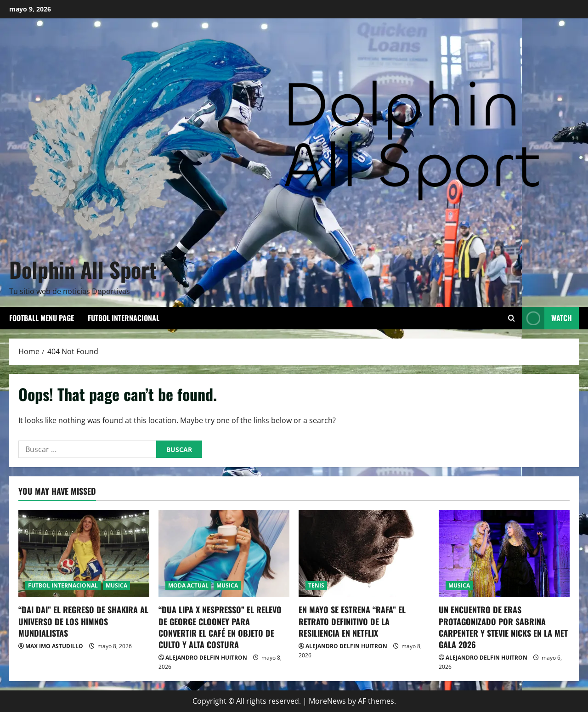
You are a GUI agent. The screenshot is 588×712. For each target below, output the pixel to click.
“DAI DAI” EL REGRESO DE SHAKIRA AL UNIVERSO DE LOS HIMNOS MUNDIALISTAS (83, 621)
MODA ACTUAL (188, 585)
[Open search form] (512, 318)
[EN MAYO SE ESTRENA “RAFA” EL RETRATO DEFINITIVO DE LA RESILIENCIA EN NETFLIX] (364, 554)
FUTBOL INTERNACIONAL (124, 318)
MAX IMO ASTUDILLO (54, 646)
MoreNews (327, 701)
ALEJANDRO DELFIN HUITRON (206, 658)
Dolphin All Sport (83, 269)
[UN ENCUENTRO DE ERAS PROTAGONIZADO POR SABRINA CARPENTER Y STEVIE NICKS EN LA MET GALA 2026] (504, 554)
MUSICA (116, 585)
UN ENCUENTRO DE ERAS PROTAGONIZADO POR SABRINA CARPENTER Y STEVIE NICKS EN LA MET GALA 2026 (503, 627)
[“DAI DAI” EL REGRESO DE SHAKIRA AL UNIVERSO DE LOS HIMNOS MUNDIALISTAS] (84, 554)
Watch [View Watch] (547, 318)
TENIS (316, 585)
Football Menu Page (42, 318)
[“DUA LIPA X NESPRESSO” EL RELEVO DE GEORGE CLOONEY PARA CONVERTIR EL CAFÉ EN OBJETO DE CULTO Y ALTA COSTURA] (224, 554)
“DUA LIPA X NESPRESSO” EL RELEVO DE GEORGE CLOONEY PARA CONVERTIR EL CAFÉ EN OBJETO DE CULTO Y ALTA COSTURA (220, 627)
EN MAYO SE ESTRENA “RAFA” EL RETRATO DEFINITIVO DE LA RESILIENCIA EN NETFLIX (352, 621)
